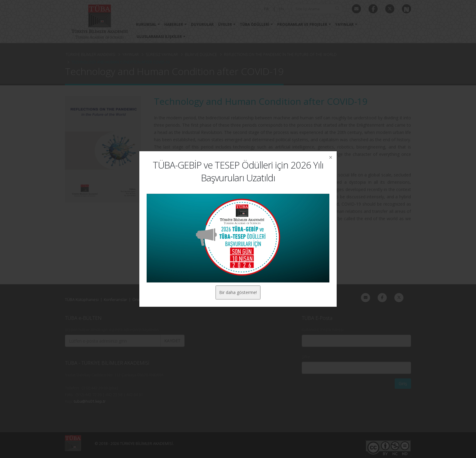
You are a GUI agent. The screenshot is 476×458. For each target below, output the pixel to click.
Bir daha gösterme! (238, 292)
